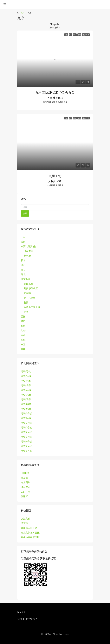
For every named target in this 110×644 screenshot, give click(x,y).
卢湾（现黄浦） (29, 246)
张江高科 (28, 284)
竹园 (26, 302)
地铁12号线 (26, 423)
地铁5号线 (26, 390)
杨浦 (23, 326)
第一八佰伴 (30, 298)
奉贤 (23, 344)
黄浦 (23, 242)
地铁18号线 (26, 451)
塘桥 (26, 312)
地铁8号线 (26, 404)
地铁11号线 (26, 418)
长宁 (23, 260)
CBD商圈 (25, 473)
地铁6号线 (26, 395)
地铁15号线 (26, 437)
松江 (23, 340)
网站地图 (21, 612)
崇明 (23, 349)
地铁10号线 (27, 413)
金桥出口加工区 (32, 307)
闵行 (23, 330)
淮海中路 (28, 251)
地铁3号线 (26, 381)
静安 (23, 270)
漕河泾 (24, 523)
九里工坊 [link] (55, 176)
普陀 (23, 316)
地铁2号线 (26, 376)
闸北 (23, 274)
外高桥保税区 (31, 288)
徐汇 (23, 265)
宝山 (23, 335)
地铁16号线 (26, 441)
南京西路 (26, 482)
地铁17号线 (26, 446)
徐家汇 (24, 496)
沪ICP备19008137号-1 (27, 619)
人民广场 (26, 492)
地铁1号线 (26, 371)
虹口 (23, 321)
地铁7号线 (26, 399)
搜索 (25, 213)
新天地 (27, 256)
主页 (22, 13)
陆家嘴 (27, 293)
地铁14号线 (26, 432)
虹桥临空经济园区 (30, 537)
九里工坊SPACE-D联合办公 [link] (55, 92)
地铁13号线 (26, 427)
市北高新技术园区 (30, 533)
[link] (55, 59)
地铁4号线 (26, 385)
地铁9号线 (26, 409)
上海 (23, 237)
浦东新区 (26, 279)
